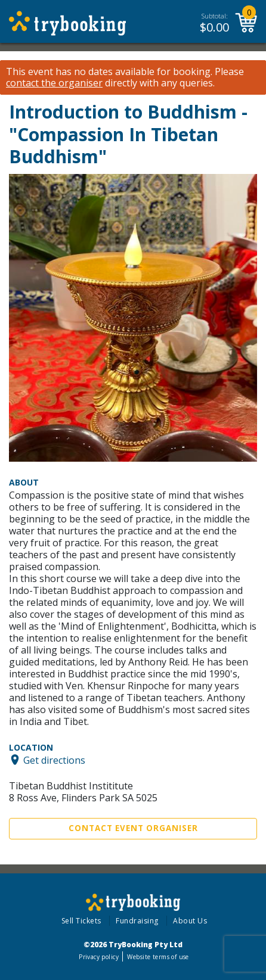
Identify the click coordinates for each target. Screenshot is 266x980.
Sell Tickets (81, 921)
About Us (190, 921)
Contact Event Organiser (133, 828)
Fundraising (137, 921)
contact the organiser (54, 83)
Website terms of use (158, 957)
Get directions (54, 760)
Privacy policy (99, 957)
